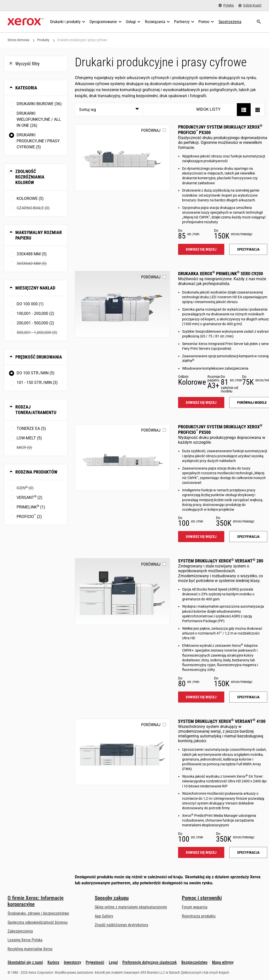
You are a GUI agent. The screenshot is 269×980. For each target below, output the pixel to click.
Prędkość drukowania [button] (39, 357)
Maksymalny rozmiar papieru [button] (39, 235)
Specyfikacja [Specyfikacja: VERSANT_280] (248, 697)
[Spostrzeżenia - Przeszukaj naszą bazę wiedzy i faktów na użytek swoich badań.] (230, 22)
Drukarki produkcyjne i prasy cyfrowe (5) (38, 141)
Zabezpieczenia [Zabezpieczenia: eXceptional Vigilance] (20, 931)
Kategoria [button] (26, 88)
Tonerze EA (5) (31, 428)
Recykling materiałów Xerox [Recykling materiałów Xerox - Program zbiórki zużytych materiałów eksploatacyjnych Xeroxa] (30, 949)
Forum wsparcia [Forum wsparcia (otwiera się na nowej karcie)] (195, 907)
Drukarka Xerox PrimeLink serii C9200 (221, 274)
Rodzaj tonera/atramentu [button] (36, 410)
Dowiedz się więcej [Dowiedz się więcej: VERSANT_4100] (201, 852)
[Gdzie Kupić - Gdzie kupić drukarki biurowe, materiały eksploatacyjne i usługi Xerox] (250, 5)
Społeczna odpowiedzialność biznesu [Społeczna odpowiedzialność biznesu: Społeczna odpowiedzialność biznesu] (38, 922)
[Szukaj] (259, 22)
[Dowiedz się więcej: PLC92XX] (122, 304)
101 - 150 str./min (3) (37, 383)
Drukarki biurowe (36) (39, 104)
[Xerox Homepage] (25, 22)
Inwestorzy (72, 962)
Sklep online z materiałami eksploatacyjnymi (131, 907)
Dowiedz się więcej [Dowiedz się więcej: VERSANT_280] (201, 697)
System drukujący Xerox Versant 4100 (222, 721)
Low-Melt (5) (29, 438)
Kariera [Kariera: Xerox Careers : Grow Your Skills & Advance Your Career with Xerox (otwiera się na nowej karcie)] (53, 962)
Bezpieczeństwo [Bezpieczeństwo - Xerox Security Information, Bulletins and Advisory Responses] (194, 962)
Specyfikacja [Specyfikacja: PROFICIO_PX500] (248, 537)
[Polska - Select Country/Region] (226, 5)
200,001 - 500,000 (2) (35, 323)
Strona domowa (18, 40)
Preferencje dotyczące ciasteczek (150, 962)
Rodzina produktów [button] (36, 472)
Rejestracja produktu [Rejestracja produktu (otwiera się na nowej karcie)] (199, 916)
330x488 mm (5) (32, 254)
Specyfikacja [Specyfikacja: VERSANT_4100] (248, 852)
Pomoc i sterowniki (202, 898)
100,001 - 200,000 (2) (35, 313)
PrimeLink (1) (31, 507)
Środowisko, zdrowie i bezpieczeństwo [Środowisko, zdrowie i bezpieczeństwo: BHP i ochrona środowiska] (38, 913)
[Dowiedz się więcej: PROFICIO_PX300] (122, 158)
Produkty (43, 40)
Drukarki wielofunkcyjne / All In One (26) (39, 119)
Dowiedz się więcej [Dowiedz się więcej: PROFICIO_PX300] (201, 249)
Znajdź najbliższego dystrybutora (121, 925)
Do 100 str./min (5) (36, 373)
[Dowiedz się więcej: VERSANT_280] (122, 591)
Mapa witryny (223, 962)
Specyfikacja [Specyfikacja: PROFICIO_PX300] (248, 249)
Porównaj (151, 130)
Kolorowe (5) (30, 198)
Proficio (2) (29, 516)
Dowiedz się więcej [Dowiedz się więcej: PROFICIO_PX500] (201, 537)
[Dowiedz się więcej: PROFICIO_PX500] (122, 457)
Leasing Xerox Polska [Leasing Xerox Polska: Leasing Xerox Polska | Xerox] (25, 940)
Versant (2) (30, 497)
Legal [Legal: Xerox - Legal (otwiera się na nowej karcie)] (113, 962)
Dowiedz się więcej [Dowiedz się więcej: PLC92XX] (201, 402)
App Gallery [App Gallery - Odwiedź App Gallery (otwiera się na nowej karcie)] (104, 916)
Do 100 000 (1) (30, 304)
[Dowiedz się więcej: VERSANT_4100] (122, 752)
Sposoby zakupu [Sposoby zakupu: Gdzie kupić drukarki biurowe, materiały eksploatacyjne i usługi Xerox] (112, 898)
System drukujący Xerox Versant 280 (221, 561)
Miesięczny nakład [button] (35, 288)
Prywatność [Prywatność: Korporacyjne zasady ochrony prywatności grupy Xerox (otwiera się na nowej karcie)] (95, 962)
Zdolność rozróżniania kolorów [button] (30, 177)
